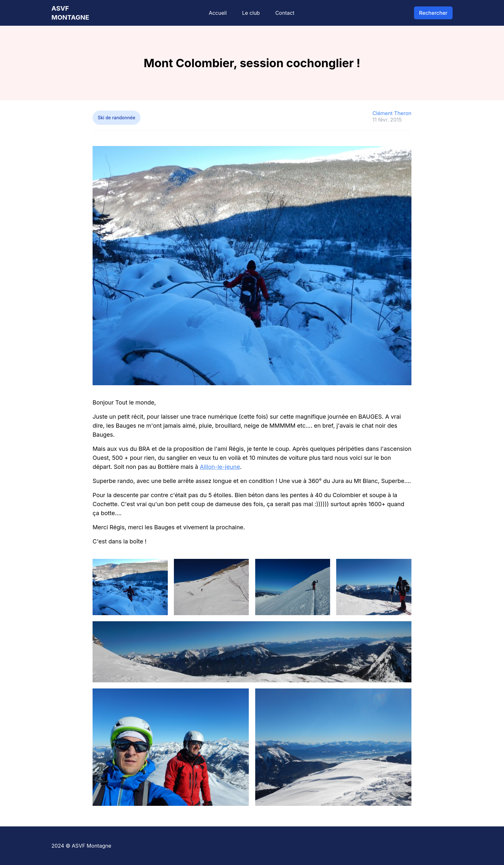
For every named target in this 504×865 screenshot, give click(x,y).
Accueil (218, 13)
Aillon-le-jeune (220, 467)
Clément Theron (392, 113)
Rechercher (433, 13)
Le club (251, 13)
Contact (285, 13)
